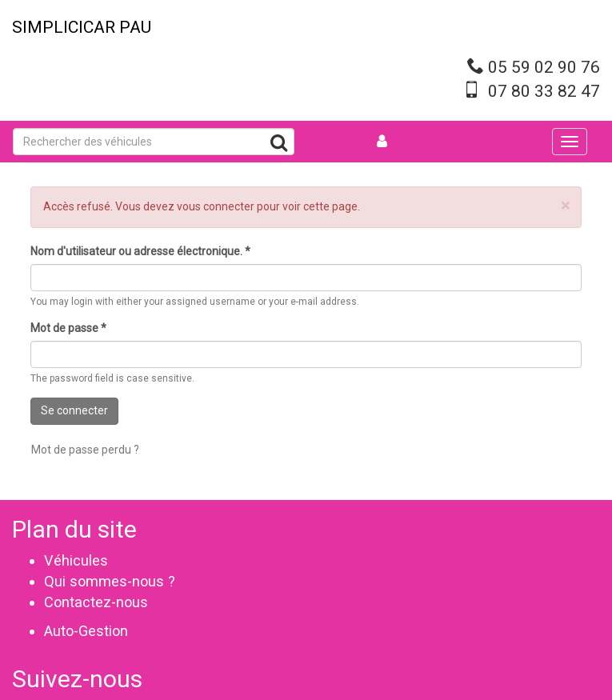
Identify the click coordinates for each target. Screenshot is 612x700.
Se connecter (74, 410)
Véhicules (76, 560)
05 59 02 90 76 (544, 67)
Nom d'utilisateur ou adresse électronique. (140, 251)
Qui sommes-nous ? (110, 581)
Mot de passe (68, 328)
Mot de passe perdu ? (85, 450)
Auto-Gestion (86, 631)
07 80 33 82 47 (544, 91)
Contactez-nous (96, 602)
